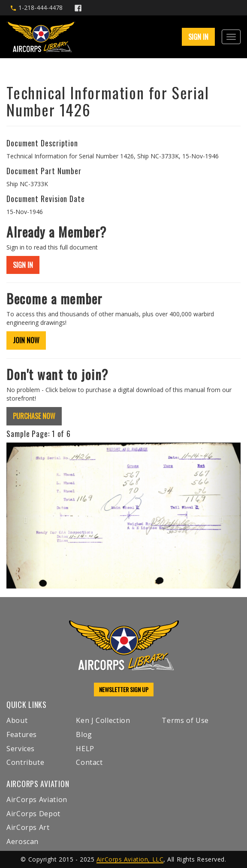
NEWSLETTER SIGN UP (124, 689)
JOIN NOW (26, 340)
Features (22, 734)
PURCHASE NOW (34, 416)
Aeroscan (23, 841)
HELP (85, 749)
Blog (84, 734)
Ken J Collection (103, 720)
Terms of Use (185, 720)
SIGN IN (198, 37)
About (17, 720)
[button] (24, 516)
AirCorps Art (28, 827)
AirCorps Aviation (37, 800)
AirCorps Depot (33, 814)
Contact (89, 762)
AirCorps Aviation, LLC (130, 859)
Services (21, 749)
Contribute (25, 762)
